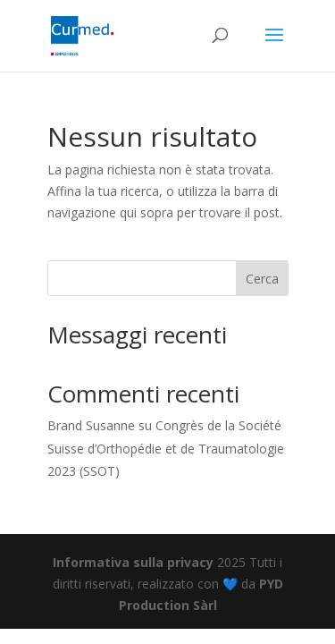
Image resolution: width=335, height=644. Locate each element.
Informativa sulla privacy (133, 562)
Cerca (262, 279)
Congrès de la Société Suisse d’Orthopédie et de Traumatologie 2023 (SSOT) (166, 448)
